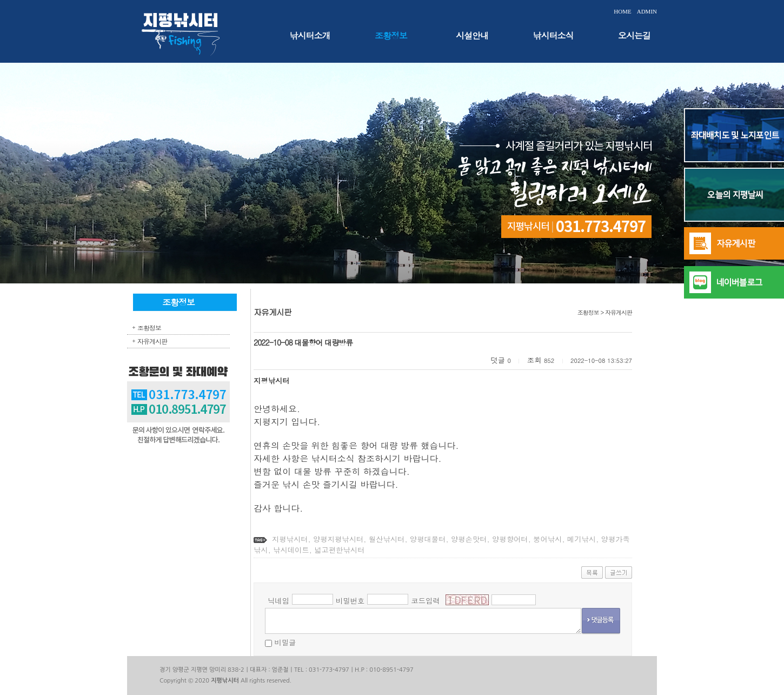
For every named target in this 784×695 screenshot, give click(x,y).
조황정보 (391, 35)
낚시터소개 (310, 35)
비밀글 (285, 642)
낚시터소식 (553, 35)
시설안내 (472, 35)
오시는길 (634, 35)
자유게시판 (152, 341)
